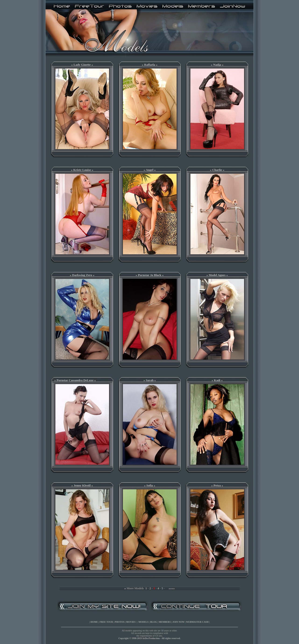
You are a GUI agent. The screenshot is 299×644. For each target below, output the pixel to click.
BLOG (154, 622)
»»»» (172, 588)
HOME (94, 622)
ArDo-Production (151, 638)
